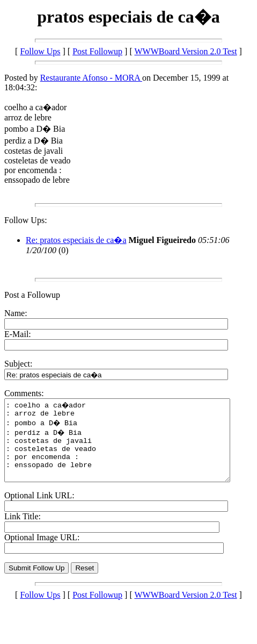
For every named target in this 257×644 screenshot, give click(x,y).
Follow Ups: (26, 220)
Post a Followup (32, 295)
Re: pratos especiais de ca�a (76, 240)
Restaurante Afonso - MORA (91, 78)
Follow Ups (40, 51)
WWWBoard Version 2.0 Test (185, 51)
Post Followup (97, 51)
